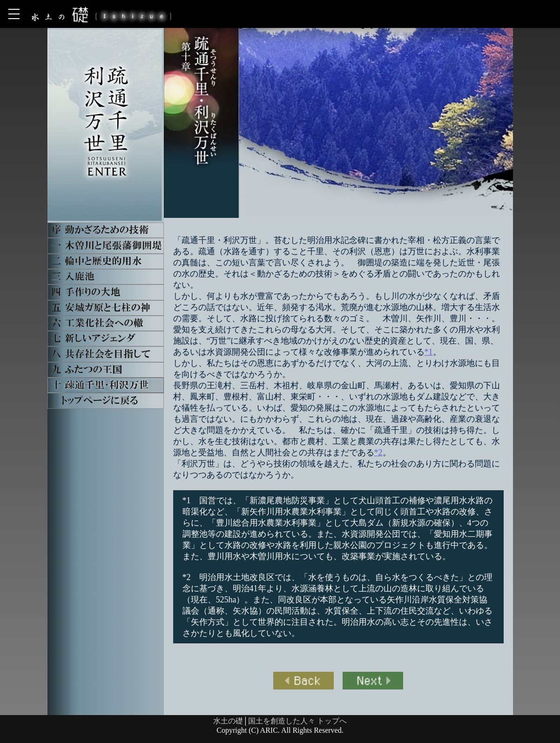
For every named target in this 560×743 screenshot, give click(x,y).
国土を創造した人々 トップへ (297, 721)
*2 (378, 453)
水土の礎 (228, 721)
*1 (429, 352)
